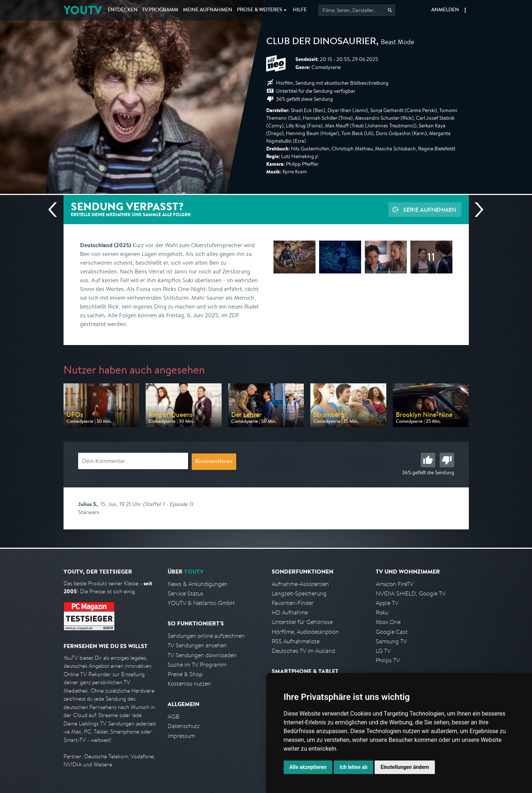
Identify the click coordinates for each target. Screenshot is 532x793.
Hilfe (300, 10)
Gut (428, 460)
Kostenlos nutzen (189, 684)
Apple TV (387, 603)
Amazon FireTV (395, 584)
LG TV (383, 651)
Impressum (181, 736)
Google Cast (392, 632)
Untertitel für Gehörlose (302, 622)
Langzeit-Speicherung (299, 593)
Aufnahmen (208, 10)
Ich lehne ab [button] (353, 767)
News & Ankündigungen (198, 584)
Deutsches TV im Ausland (303, 651)
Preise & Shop (185, 674)
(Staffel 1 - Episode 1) (168, 504)
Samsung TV (391, 641)
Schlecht (447, 460)
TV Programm (160, 10)
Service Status (185, 593)
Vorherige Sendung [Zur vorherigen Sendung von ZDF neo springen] (56, 210)
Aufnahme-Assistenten (300, 584)
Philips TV (388, 660)
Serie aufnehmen (430, 210)
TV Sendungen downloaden (202, 655)
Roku (382, 612)
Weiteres (260, 10)
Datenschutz (184, 726)
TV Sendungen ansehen (197, 645)
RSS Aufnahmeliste (296, 641)
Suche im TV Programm (197, 665)
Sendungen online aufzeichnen (206, 636)
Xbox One (388, 622)
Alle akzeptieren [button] (308, 767)
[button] (465, 10)
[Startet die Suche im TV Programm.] (357, 10)
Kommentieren (214, 462)
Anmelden (445, 10)
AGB (173, 717)
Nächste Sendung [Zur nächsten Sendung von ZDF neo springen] (476, 210)
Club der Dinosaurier (321, 42)
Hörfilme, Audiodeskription (305, 632)
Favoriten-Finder (293, 603)
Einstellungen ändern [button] (405, 767)
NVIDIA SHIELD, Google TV (411, 593)
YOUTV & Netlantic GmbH (201, 603)
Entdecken (123, 10)
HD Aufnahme (290, 612)
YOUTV (83, 10)
